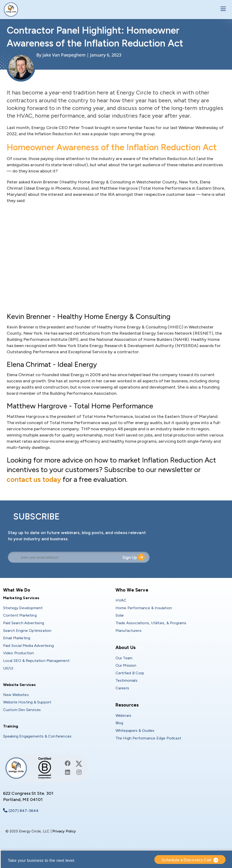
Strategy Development (23, 608)
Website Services (20, 685)
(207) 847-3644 (24, 811)
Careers (122, 688)
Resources (127, 705)
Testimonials (126, 680)
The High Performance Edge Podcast (149, 738)
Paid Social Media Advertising (29, 646)
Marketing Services (21, 598)
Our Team (124, 658)
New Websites (16, 695)
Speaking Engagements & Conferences (37, 736)
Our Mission (126, 665)
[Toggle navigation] (222, 9)
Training (11, 726)
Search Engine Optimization (27, 631)
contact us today (34, 479)
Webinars (124, 715)
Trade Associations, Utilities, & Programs (151, 623)
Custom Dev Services (22, 710)
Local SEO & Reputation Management (36, 661)
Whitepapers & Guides (135, 730)
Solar (120, 615)
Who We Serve (132, 590)
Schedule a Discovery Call (186, 860)
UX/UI (8, 668)
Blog (119, 723)
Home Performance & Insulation (144, 608)
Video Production (19, 653)
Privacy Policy (64, 831)
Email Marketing (17, 638)
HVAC (121, 600)
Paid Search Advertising (24, 623)
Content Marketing (20, 615)
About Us (126, 647)
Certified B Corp (130, 673)
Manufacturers (129, 631)
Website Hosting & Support (27, 702)
